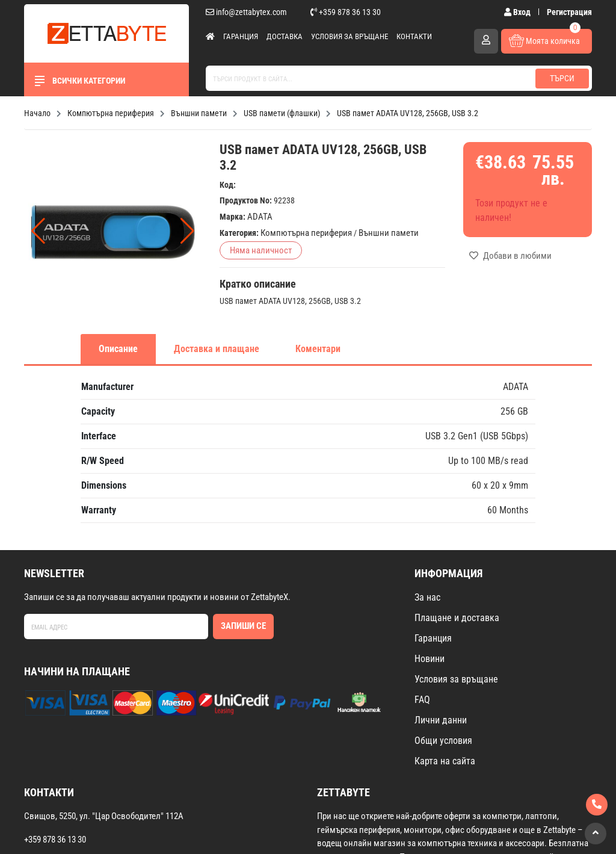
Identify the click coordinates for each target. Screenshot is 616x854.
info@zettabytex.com (246, 12)
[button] (187, 231)
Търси (562, 78)
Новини (430, 659)
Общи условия (443, 741)
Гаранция (241, 36)
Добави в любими (510, 256)
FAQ (422, 700)
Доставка (285, 36)
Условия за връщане (350, 36)
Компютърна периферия (306, 233)
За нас (427, 597)
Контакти (414, 36)
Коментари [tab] (318, 349)
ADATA (260, 217)
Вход (518, 12)
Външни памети (389, 233)
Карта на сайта (445, 761)
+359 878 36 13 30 (346, 12)
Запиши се (243, 626)
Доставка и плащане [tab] (217, 349)
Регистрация (569, 12)
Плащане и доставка (457, 618)
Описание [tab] (118, 349)
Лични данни (441, 720)
